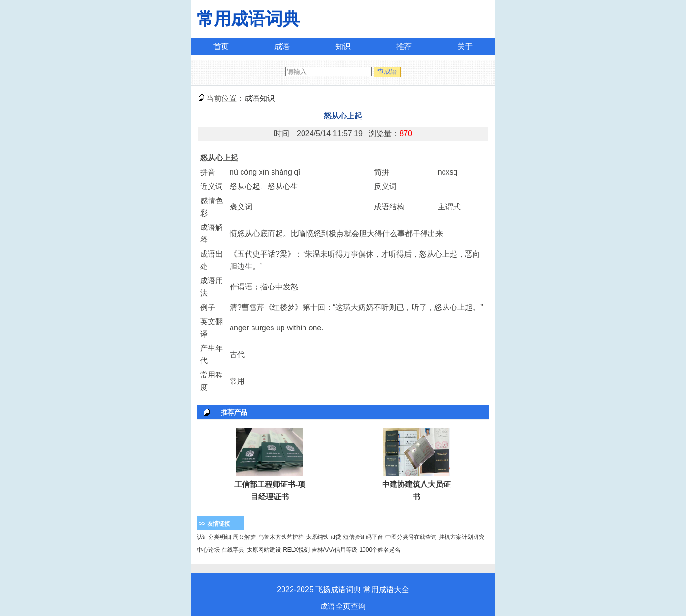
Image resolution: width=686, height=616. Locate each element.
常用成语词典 (248, 19)
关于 (465, 46)
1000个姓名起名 (380, 550)
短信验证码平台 (363, 537)
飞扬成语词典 (338, 590)
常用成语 (379, 590)
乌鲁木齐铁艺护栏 (281, 537)
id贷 (336, 537)
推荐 (404, 46)
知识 (343, 46)
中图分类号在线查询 (411, 537)
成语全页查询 (343, 606)
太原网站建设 (264, 550)
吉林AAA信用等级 (334, 550)
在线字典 (233, 550)
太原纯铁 (317, 537)
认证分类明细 (214, 537)
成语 (282, 46)
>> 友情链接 (214, 524)
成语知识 (260, 98)
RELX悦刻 (296, 550)
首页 (221, 46)
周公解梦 (244, 537)
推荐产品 (234, 412)
